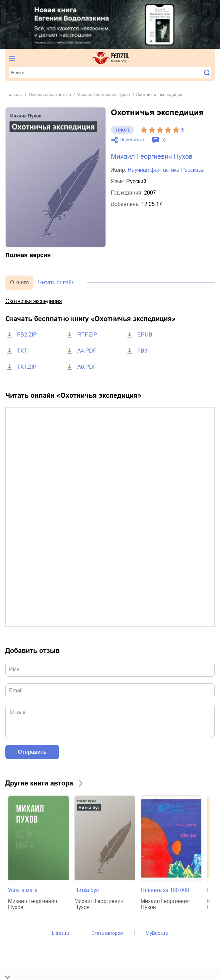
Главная (14, 95)
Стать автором (107, 933)
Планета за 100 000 (165, 890)
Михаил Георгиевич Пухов (103, 95)
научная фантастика (50, 95)
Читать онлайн (56, 282)
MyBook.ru (157, 933)
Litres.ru (61, 933)
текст (122, 130)
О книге (19, 282)
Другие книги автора (39, 783)
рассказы (193, 170)
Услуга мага (23, 890)
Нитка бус (87, 890)
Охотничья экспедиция (34, 301)
